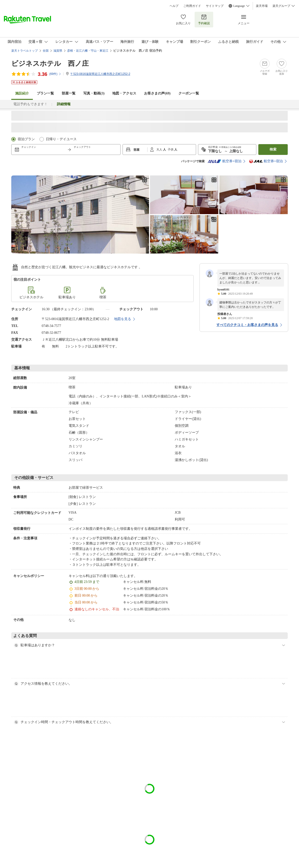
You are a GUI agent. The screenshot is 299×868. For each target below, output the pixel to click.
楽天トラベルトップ (25, 51)
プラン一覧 (45, 93)
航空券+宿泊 (224, 161)
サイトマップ (215, 6)
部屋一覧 (69, 93)
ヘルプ (174, 6)
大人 (160, 150)
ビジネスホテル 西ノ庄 (50, 64)
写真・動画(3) (94, 93)
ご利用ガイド (192, 6)
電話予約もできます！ (30, 104)
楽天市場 (262, 6)
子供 (171, 150)
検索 (273, 149)
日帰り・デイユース (61, 139)
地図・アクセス (124, 93)
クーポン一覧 (189, 93)
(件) (55, 74)
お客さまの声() (157, 93)
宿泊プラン (26, 139)
